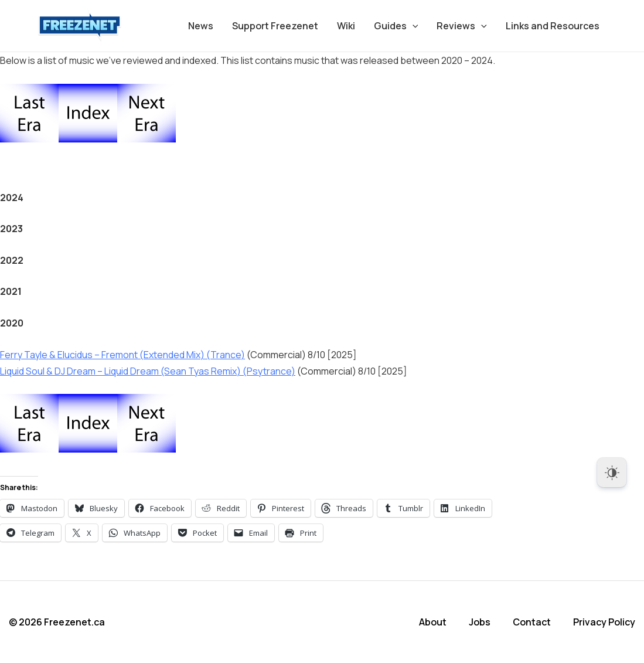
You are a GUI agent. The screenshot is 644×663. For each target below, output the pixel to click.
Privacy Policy (604, 622)
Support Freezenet (275, 26)
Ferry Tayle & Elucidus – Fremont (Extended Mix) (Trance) (122, 355)
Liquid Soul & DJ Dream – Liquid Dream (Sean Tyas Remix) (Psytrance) (148, 371)
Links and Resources (553, 26)
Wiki (346, 26)
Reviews (462, 26)
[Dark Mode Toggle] (612, 472)
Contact (532, 622)
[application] (413, 26)
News (201, 26)
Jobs (480, 622)
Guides (396, 26)
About (433, 622)
